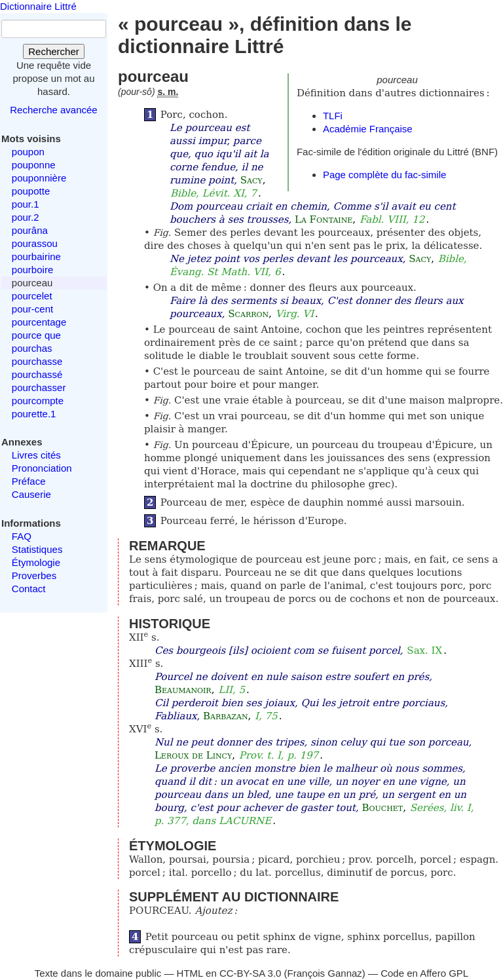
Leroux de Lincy (193, 755)
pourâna (30, 230)
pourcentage (39, 322)
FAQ (22, 536)
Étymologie (36, 562)
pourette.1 (34, 414)
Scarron (248, 314)
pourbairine (36, 256)
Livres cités (36, 455)
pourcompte (38, 401)
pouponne (34, 165)
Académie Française (368, 129)
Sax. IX (424, 650)
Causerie (31, 494)
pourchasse (37, 361)
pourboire (32, 270)
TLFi (333, 116)
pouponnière (39, 178)
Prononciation (42, 468)
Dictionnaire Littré (38, 6)
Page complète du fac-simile (384, 175)
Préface (29, 481)
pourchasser (39, 387)
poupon (28, 152)
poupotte (31, 191)
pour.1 (26, 204)
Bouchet (382, 808)
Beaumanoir (183, 690)
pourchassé (37, 374)
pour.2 (26, 217)
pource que (36, 335)
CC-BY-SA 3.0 (251, 973)
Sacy (251, 180)
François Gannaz (325, 973)
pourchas (32, 348)
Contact (29, 589)
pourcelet (32, 296)
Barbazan (226, 716)
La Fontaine (324, 219)
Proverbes (34, 575)
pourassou (35, 243)
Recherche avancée (53, 110)
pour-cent (32, 309)
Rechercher (54, 51)
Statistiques (37, 549)
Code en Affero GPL (424, 973)
